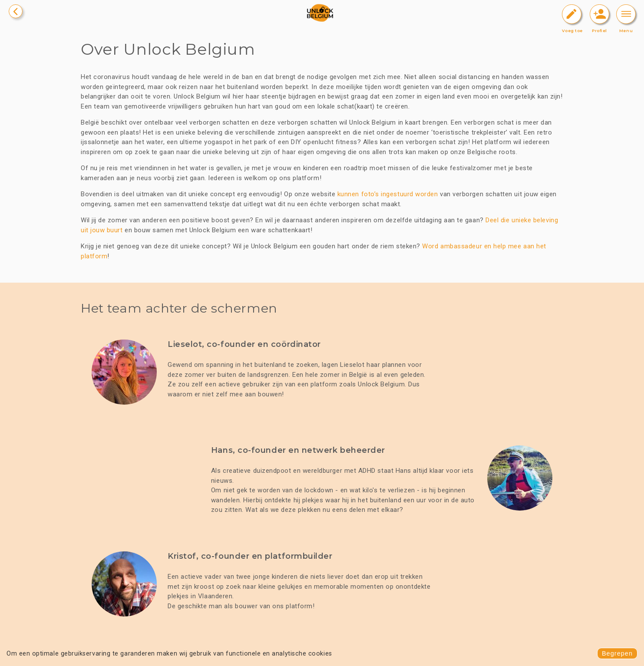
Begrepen (617, 653)
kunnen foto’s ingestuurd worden (388, 194)
